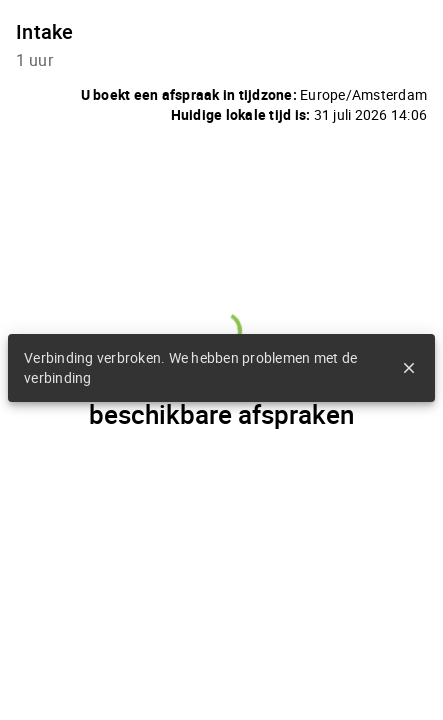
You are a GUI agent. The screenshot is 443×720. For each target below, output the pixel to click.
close (409, 368)
